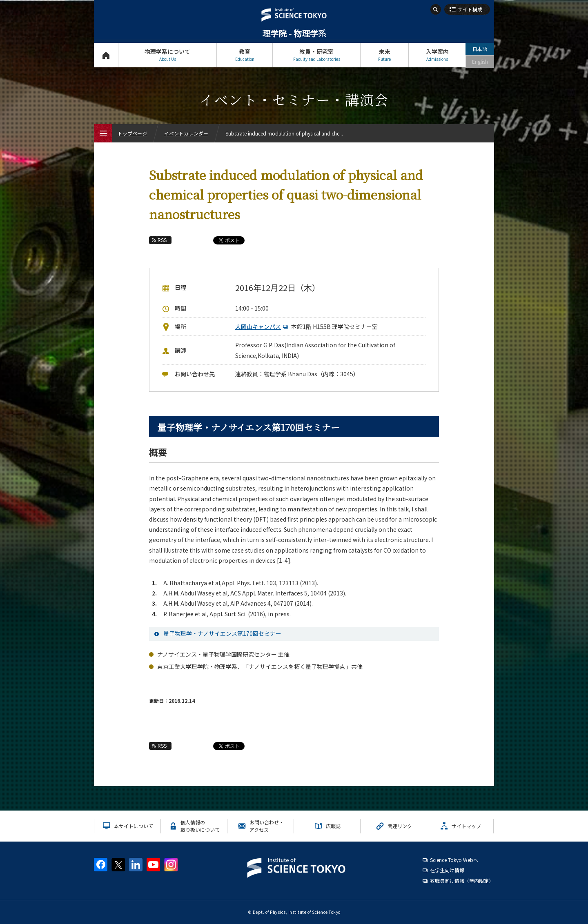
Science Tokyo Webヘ (454, 860)
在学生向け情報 (447, 870)
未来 (384, 55)
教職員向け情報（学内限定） (462, 881)
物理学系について (167, 55)
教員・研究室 (316, 55)
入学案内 (437, 55)
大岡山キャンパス (263, 327)
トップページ (106, 55)
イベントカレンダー (186, 133)
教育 (245, 55)
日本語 (480, 49)
